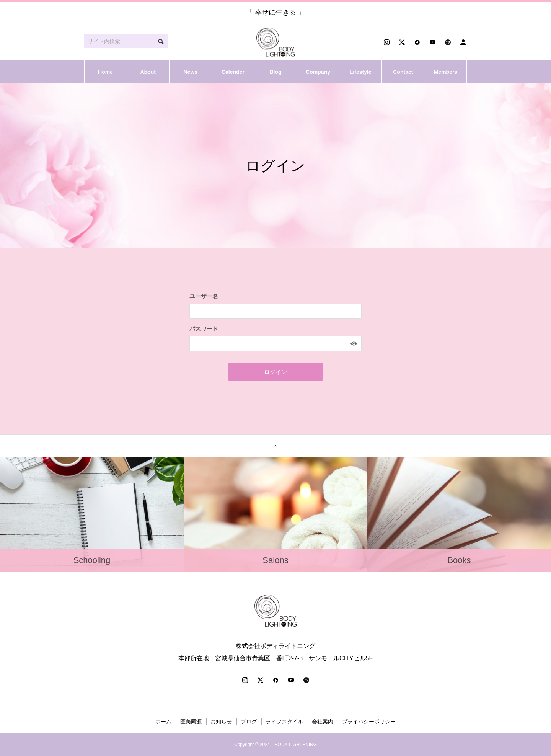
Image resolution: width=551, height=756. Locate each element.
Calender (233, 72)
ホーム (163, 722)
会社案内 (323, 722)
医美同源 (191, 722)
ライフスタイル (284, 722)
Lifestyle (361, 72)
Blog (275, 72)
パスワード (204, 329)
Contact (403, 72)
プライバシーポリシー (369, 722)
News (190, 72)
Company (318, 72)
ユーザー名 (204, 296)
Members (446, 72)
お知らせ (221, 722)
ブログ (249, 722)
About (148, 72)
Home (105, 72)
